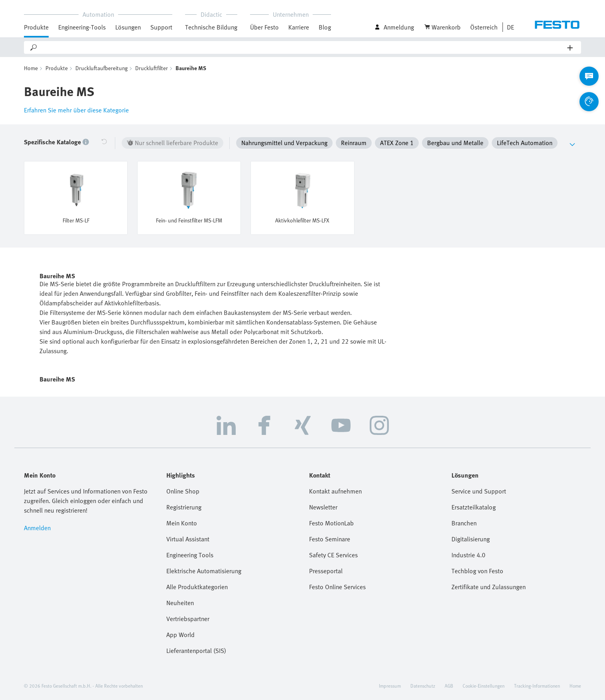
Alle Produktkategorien (197, 587)
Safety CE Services (333, 555)
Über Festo (264, 27)
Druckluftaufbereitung (101, 68)
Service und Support (479, 491)
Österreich (484, 27)
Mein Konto (182, 523)
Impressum (390, 686)
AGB (449, 686)
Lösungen (128, 27)
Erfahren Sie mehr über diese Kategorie (76, 110)
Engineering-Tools (82, 27)
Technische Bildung (211, 27)
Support (161, 27)
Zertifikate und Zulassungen (489, 587)
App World (180, 635)
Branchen (464, 523)
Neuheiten (180, 603)
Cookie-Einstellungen (484, 686)
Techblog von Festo (477, 571)
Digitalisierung (471, 539)
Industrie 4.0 (468, 555)
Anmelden (37, 528)
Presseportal (326, 571)
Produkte (36, 27)
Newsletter (323, 507)
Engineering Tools (190, 555)
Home (31, 68)
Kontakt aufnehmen (335, 491)
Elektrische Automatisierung (204, 571)
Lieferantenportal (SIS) (196, 651)
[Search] (303, 47)
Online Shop (183, 491)
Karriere (299, 27)
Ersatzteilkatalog (474, 507)
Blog (325, 27)
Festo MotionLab (331, 523)
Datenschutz (423, 686)
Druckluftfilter (152, 68)
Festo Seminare (330, 539)
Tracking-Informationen (537, 686)
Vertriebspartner (188, 619)
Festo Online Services (337, 587)
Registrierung (184, 507)
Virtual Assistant (188, 539)
